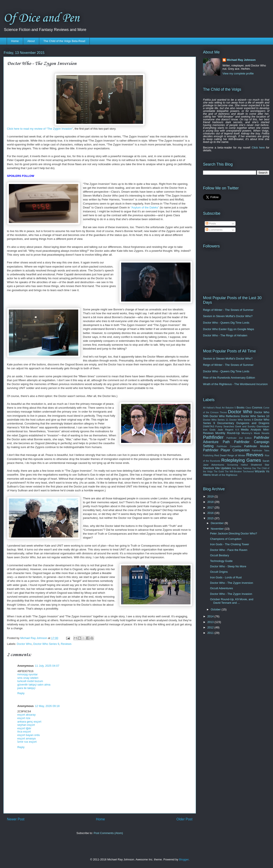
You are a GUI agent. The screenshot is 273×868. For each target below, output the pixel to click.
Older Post (184, 819)
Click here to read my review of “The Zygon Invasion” (40, 129)
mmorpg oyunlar (28, 674)
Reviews (66, 644)
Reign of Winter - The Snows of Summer (228, 310)
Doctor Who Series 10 (255, 416)
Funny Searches (225, 426)
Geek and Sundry (245, 426)
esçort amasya (27, 738)
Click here (258, 148)
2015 (211, 518)
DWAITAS (209, 426)
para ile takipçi (26, 688)
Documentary (226, 423)
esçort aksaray (27, 715)
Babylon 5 (231, 408)
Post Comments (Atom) (108, 833)
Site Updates (223, 468)
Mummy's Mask (251, 433)
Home (15, 41)
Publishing (208, 456)
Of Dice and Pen (41, 18)
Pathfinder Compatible (229, 446)
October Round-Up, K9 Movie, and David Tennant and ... (232, 601)
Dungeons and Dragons (253, 423)
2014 (211, 616)
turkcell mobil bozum (30, 681)
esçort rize (24, 718)
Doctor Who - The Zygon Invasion (231, 594)
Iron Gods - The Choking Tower (229, 544)
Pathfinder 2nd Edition (239, 438)
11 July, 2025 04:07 (47, 666)
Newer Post (16, 819)
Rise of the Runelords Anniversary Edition (229, 378)
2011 (211, 633)
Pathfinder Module (257, 446)
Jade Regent (225, 430)
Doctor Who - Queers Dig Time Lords (226, 323)
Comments (214, 230)
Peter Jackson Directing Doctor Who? (233, 533)
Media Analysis (251, 430)
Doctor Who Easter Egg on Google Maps (229, 329)
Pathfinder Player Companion (226, 450)
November (218, 529)
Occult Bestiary (219, 555)
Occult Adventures (221, 588)
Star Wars (237, 468)
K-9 (237, 430)
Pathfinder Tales (261, 451)
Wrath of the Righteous (224, 475)
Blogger (184, 859)
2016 (211, 513)
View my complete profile (238, 73)
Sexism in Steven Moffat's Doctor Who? (228, 316)
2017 (211, 507)
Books (240, 407)
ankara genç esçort (29, 722)
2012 (211, 627)
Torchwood (248, 472)
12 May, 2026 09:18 (47, 706)
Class (248, 408)
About (31, 41)
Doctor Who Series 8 (241, 420)
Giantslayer (263, 426)
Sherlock (209, 468)
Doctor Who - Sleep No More (228, 566)
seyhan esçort (26, 725)
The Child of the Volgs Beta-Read (64, 41)
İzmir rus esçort (27, 742)
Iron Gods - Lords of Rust (226, 577)
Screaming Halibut (237, 465)
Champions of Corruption (226, 539)
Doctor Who (24, 644)
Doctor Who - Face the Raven (229, 550)
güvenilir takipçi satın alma (34, 685)
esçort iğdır (24, 728)
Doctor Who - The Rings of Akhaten (225, 335)
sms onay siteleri (28, 678)
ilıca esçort (24, 732)
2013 (211, 622)
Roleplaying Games (241, 460)
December (218, 523)
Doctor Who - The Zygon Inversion (231, 583)
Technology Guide (221, 561)
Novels (265, 433)
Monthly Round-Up (228, 433)
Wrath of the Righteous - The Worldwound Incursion (235, 384)
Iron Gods (209, 430)
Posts (211, 223)
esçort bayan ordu (29, 735)
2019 (211, 496)
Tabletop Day (249, 468)
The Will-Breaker (233, 472)
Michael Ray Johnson (241, 60)
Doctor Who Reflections (225, 416)
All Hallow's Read (212, 408)
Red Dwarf (220, 455)
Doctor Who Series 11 (216, 420)
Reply (21, 693)
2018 (211, 502)
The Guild (219, 472)
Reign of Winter (236, 455)
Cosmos (257, 407)
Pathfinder (213, 437)
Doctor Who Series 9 (46, 644)
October (216, 609)
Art (223, 408)
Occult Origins (219, 572)
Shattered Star (260, 465)
